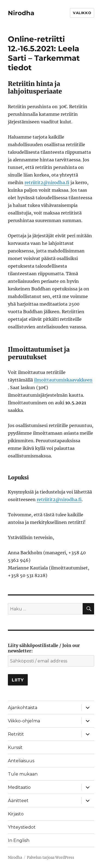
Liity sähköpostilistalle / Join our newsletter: (44, 648)
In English (19, 840)
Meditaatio (19, 787)
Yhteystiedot (22, 827)
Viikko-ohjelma (24, 721)
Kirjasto (16, 814)
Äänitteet (18, 801)
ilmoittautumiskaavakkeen (63, 380)
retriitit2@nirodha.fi (47, 182)
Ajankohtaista (23, 708)
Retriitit (16, 734)
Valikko (82, 13)
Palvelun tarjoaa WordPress (51, 858)
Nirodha (21, 13)
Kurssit (15, 747)
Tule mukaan (23, 774)
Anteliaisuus (21, 761)
